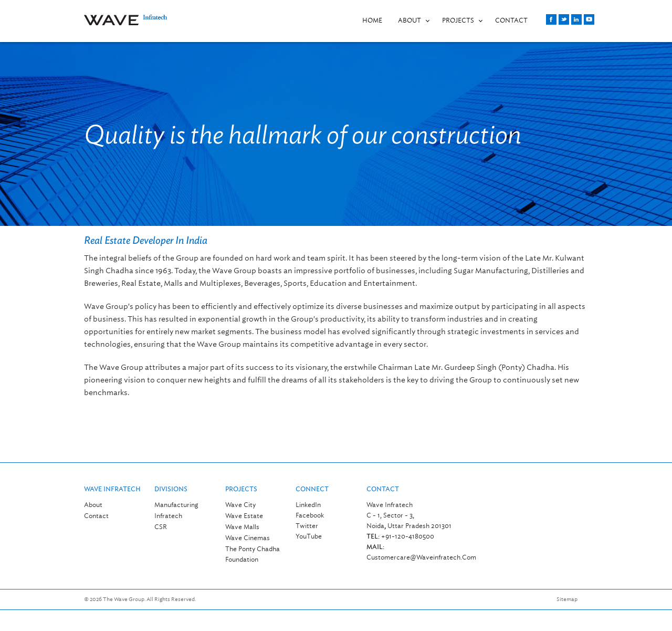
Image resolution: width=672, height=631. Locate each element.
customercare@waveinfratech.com (421, 557)
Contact (96, 516)
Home (372, 20)
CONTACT (511, 20)
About (409, 20)
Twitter (307, 526)
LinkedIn (308, 505)
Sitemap (567, 599)
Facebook (310, 515)
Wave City (240, 505)
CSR (161, 527)
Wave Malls (242, 527)
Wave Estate (244, 516)
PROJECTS (458, 20)
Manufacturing (176, 505)
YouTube (309, 536)
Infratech (168, 516)
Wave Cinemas (248, 538)
